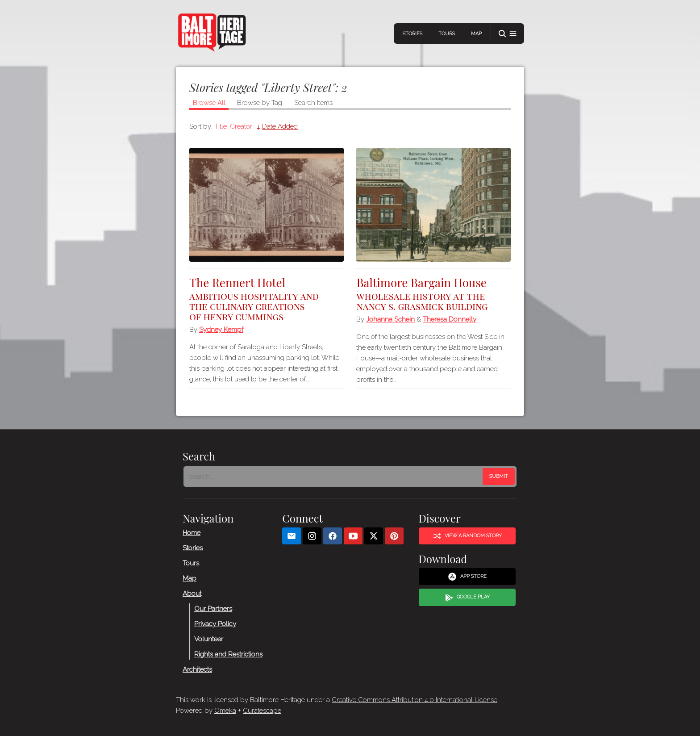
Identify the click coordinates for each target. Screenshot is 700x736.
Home (192, 532)
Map (476, 34)
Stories (412, 34)
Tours (447, 34)
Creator (241, 126)
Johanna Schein (390, 319)
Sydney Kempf (221, 330)
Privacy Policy (215, 623)
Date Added (280, 126)
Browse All (209, 103)
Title (221, 126)
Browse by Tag (260, 103)
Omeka (225, 711)
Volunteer (209, 639)
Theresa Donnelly (450, 319)
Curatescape (262, 711)
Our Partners (213, 608)
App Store (467, 577)
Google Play (467, 597)
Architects (197, 669)
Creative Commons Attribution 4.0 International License (415, 700)
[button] (508, 34)
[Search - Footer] (334, 477)
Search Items (313, 103)
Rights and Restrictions (228, 654)
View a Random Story (467, 536)
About (192, 593)
